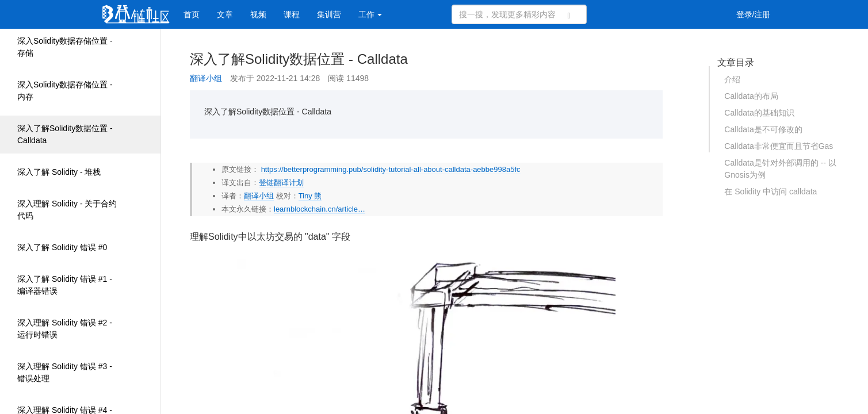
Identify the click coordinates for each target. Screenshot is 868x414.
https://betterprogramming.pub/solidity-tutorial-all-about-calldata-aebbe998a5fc (391, 169)
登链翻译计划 (281, 183)
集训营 (329, 14)
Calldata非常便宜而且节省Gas (779, 146)
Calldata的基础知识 (759, 113)
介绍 (732, 79)
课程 (292, 14)
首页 (192, 14)
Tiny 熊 (310, 196)
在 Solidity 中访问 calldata (771, 191)
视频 (258, 14)
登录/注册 (754, 14)
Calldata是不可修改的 (763, 129)
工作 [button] (370, 14)
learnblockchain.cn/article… (320, 209)
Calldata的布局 (751, 96)
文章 (225, 14)
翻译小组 (206, 78)
